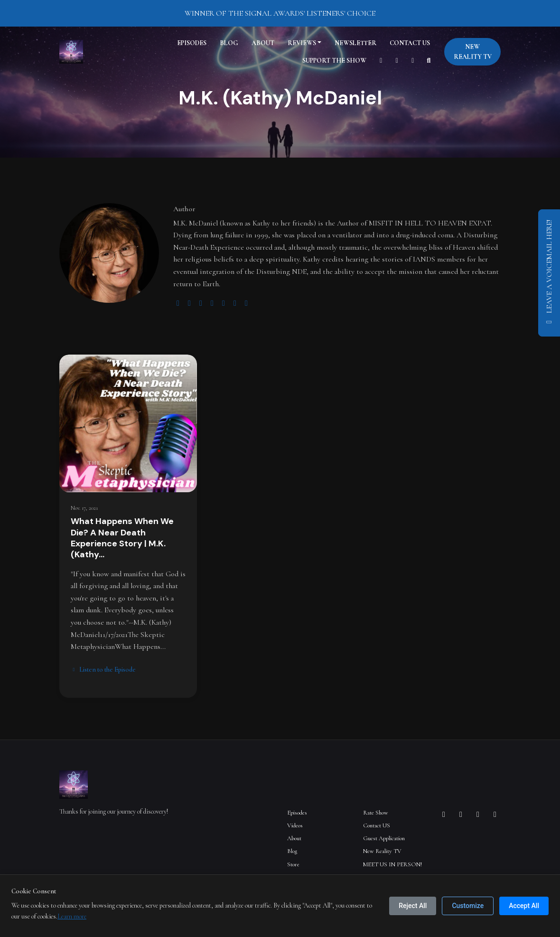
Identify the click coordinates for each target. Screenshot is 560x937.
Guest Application (384, 838)
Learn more (72, 916)
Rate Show (376, 813)
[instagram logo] (201, 303)
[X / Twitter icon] (478, 815)
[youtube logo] (212, 303)
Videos (295, 825)
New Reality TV (473, 52)
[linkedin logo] (235, 303)
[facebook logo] (224, 303)
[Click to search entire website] (429, 61)
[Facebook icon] (461, 815)
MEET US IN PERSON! (392, 864)
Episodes (192, 43)
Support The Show (334, 61)
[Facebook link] (413, 61)
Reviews (302, 43)
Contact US (410, 43)
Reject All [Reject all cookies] (413, 906)
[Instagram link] (397, 61)
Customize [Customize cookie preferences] (468, 906)
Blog (229, 43)
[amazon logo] (246, 303)
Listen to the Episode (103, 670)
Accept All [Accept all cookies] (524, 906)
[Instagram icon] (444, 815)
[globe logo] (178, 303)
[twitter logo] (189, 303)
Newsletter (355, 43)
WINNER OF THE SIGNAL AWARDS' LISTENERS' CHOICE (280, 13)
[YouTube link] (381, 61)
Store (293, 864)
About (263, 43)
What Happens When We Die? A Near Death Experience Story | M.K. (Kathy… (122, 538)
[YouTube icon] (495, 815)
